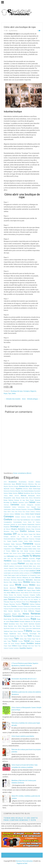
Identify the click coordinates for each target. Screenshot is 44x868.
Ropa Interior (15, 621)
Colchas (38, 512)
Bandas (18, 491)
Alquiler (6, 486)
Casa (28, 507)
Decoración (7, 525)
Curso (25, 522)
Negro (34, 590)
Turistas (20, 641)
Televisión (7, 636)
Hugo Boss (7, 564)
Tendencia (13, 636)
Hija (9, 559)
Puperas (25, 609)
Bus (11, 502)
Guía (33, 553)
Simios (23, 629)
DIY (15, 534)
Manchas (19, 578)
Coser (38, 517)
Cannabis (38, 505)
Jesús (39, 566)
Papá (23, 597)
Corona (29, 517)
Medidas (27, 582)
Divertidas (8, 534)
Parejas (33, 597)
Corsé (33, 517)
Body (27, 498)
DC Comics (36, 522)
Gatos (14, 551)
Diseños (23, 531)
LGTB (31, 573)
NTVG (31, 593)
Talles (38, 631)
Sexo (31, 626)
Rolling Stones (19, 619)
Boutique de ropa (17, 391)
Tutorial (27, 641)
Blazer (38, 496)
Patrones (12, 599)
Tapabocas (13, 634)
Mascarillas (21, 580)
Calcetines (21, 502)
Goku (11, 553)
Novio (27, 593)
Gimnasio (32, 551)
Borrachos (37, 498)
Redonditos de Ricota (21, 611)
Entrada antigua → (33, 399)
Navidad (20, 590)
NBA (25, 590)
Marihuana (7, 580)
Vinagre (20, 646)
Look (17, 575)
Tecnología (33, 634)
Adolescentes (7, 484)
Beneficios (27, 493)
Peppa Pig (13, 602)
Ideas (32, 564)
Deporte (24, 524)
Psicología (16, 609)
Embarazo (25, 539)
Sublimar (7, 631)
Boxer (27, 500)
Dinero (17, 531)
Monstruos (13, 588)
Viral (29, 646)
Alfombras (31, 484)
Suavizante (29, 629)
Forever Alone (36, 546)
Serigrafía (26, 626)
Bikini (11, 496)
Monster (6, 588)
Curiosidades (18, 522)
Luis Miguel (7, 578)
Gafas (34, 549)
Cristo (15, 520)
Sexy (34, 626)
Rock (5, 619)
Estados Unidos (23, 541)
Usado (6, 644)
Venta (14, 393)
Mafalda (14, 578)
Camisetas (15, 505)
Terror (25, 636)
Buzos (15, 502)
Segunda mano (13, 626)
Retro (32, 616)
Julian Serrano (28, 568)
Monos (38, 585)
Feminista (37, 544)
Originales (26, 595)
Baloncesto (7, 491)
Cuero (32, 520)
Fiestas (16, 546)
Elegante (19, 539)
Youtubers (16, 648)
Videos (14, 646)
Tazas (19, 634)
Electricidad (37, 537)
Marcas (38, 577)
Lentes (21, 573)
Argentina (19, 489)
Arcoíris (13, 489)
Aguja (13, 484)
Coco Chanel (26, 512)
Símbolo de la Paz (16, 629)
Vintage (25, 646)
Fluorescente (27, 546)
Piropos (6, 604)
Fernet (5, 546)
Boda (23, 498)
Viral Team (34, 646)
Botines (11, 500)
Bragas (32, 500)
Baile (31, 489)
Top (25, 639)
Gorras (15, 553)
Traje (33, 639)
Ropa (6, 393)
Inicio (24, 399)
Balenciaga (37, 489)
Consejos (26, 391)
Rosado (22, 621)
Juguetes (21, 568)
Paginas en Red (22, 863)
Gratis (24, 553)
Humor (21, 563)
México (38, 582)
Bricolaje (7, 502)
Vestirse (37, 643)
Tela (39, 634)
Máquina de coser (29, 578)
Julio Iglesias (36, 568)
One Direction (18, 595)
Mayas (15, 582)
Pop (5, 606)
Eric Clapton (8, 541)
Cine (5, 512)
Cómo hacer (30, 514)
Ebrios (38, 534)
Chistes (37, 509)
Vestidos (30, 643)
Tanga (6, 634)
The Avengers (36, 636)
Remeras (35, 614)
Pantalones (12, 597)
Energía (38, 539)
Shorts (38, 626)
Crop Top (19, 520)
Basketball (37, 491)
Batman (6, 493)
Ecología (6, 537)
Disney (38, 531)
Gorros (19, 553)
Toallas (22, 639)
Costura (8, 519)
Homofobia (27, 561)
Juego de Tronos (13, 568)
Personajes (34, 602)
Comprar (37, 514)
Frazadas (25, 549)
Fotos (13, 549)
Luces (39, 575)
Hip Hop (14, 559)
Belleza (21, 493)
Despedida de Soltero (25, 527)
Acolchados (23, 482)
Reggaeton (7, 614)
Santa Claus (19, 624)
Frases (18, 549)
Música (6, 590)
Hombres (8, 561)
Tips (10, 393)
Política (32, 604)
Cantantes (7, 507)
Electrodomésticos (10, 539)
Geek (22, 551)
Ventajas (17, 644)
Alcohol (19, 484)
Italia (30, 566)
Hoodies (34, 561)
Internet (26, 566)
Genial (26, 551)
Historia (25, 558)
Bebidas (15, 493)
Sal (32, 622)
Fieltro (10, 546)
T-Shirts (28, 631)
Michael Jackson (9, 585)
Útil (9, 644)
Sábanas (28, 621)
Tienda (6, 639)
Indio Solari (37, 564)
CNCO (9, 512)
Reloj (20, 614)
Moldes (32, 585)
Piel (39, 602)
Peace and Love (28, 600)
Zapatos (29, 648)
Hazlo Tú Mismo (31, 556)
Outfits (38, 595)
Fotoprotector (7, 549)
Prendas (14, 606)
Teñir (22, 636)
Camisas (6, 505)
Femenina (28, 544)
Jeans (34, 566)
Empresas (32, 539)
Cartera (14, 507)
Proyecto (11, 609)
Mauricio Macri (8, 582)
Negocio (33, 391)
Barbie (26, 491)
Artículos (26, 489)
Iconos (27, 564)
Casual (33, 507)
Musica (38, 588)
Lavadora (32, 571)
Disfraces (31, 531)
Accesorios (13, 482)
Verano (23, 643)
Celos (13, 509)
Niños (13, 593)
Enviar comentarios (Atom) (22, 473)
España (15, 541)
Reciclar (38, 609)
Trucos (14, 641)
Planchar (12, 604)
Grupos (29, 553)
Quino (30, 609)
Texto (30, 636)
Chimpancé (30, 509)
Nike (5, 593)
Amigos (16, 486)
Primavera (20, 606)
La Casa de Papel (24, 571)
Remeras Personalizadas (14, 616)
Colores (17, 514)
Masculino (29, 580)
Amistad (22, 486)
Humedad (14, 564)
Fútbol (30, 549)
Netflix (38, 590)
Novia (23, 593)
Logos (13, 575)
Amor (27, 486)
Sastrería (31, 624)
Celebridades (7, 509)
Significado (7, 629)
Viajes (10, 646)
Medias (20, 582)
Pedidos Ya (37, 600)
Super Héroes (14, 631)
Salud (6, 624)
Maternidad (37, 580)
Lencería (16, 573)
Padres (6, 597)
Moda (18, 585)
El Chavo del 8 (25, 537)
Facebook (7, 544)
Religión (14, 614)
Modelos (25, 585)
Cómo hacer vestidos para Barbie (23, 736)
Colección (6, 514)
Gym (5, 556)
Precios (9, 606)
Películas (7, 602)
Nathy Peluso (13, 590)
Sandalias (12, 624)
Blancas (24, 496)
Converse (23, 517)
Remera (26, 614)
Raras (33, 609)
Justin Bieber (7, 571)
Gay (18, 551)
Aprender (7, 489)
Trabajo (29, 639)
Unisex (32, 641)
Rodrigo (10, 619)
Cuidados (37, 520)
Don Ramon (25, 534)
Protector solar (35, 606)
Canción (23, 505)
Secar (6, 626)
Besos (33, 493)
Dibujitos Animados (18, 529)
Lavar (38, 571)
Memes (33, 582)
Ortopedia (32, 595)
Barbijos (31, 491)
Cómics (23, 514)
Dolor (19, 534)
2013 (5, 482)
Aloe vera (37, 484)
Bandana (13, 491)
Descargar (14, 527)
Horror (38, 561)
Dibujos (28, 529)
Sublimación (36, 628)
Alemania (25, 484)
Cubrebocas (26, 520)
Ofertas (6, 595)
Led (12, 573)
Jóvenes (6, 568)
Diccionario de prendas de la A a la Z (24, 679)
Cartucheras (21, 507)
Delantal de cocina (16, 525)
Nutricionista (37, 593)
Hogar (38, 558)
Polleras (38, 604)
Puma (21, 609)
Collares (12, 514)
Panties (18, 597)
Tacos (34, 631)
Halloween (10, 556)
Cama (38, 502)
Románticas (27, 619)
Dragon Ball (32, 534)
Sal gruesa (37, 621)
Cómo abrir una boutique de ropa (20, 27)
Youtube (11, 648)
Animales (33, 486)
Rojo (13, 619)
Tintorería (11, 639)
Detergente (35, 527)
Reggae (38, 611)
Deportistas (31, 524)
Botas (6, 500)
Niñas (9, 593)
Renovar (28, 616)
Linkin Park (7, 575)
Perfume (19, 602)
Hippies (19, 559)
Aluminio (11, 486)
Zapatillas (23, 648)
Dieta (12, 531)
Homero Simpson (17, 561)
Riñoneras (37, 616)
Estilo (31, 541)
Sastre (26, 624)
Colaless (33, 512)
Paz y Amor (20, 600)
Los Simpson (23, 575)
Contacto (17, 517)
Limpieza (37, 573)
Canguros (30, 505)
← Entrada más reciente (12, 399)
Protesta (6, 609)
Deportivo (38, 525)
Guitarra (38, 553)
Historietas (32, 559)
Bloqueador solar (9, 498)
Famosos (19, 544)
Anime (38, 486)
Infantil (6, 566)
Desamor (7, 527)
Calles (26, 502)
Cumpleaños (8, 522)
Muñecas (31, 588)
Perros (28, 602)
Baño (22, 491)
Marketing (14, 580)
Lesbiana (26, 573)
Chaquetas (24, 509)
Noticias (18, 593)
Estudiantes (37, 541)
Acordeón (31, 482)
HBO (5, 559)
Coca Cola (14, 512)
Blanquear (31, 496)
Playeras (25, 604)
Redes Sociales (8, 611)
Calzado (32, 502)
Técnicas (25, 634)
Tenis (18, 636)
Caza (39, 507)
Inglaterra (12, 566)
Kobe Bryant (15, 571)
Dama (30, 522)
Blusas (18, 498)
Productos (27, 606)
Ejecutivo (13, 537)
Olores (11, 595)
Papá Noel (28, 597)
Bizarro (17, 496)
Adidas (38, 482)
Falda (13, 544)
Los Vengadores (32, 575)
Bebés (11, 493)
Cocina (20, 512)
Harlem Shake (18, 556)
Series (20, 626)
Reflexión (31, 611)
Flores (21, 546)
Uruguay (38, 641)
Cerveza (18, 509)
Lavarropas (7, 573)
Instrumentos (19, 566)
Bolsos (31, 498)
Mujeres (22, 588)
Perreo (24, 602)
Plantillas (18, 604)
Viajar (5, 646)
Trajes (9, 641)
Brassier (38, 500)
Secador (38, 624)
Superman (20, 631)
